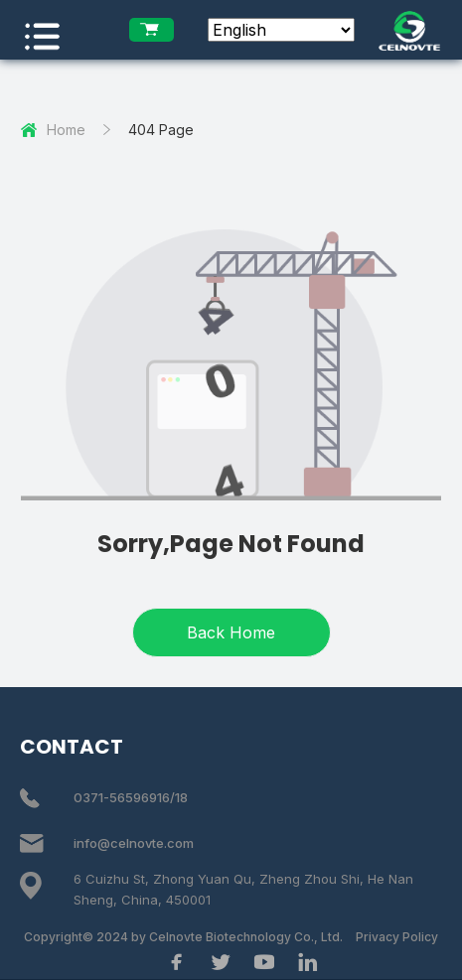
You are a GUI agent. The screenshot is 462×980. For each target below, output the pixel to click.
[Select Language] (281, 30)
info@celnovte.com (134, 843)
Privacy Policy (397, 937)
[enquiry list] (152, 30)
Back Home (231, 632)
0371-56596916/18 (131, 797)
